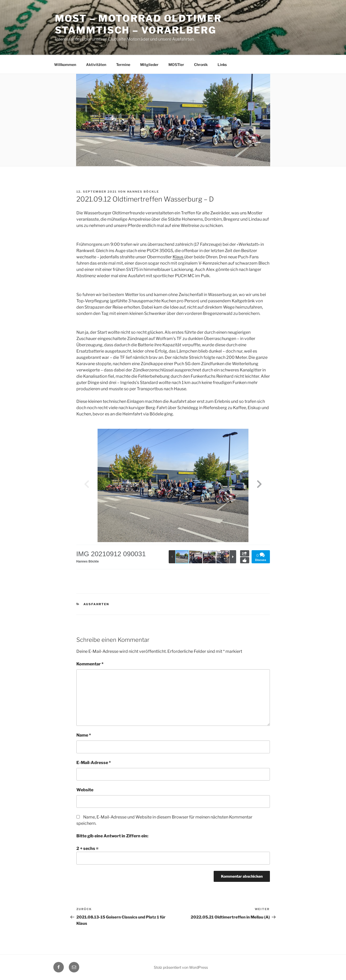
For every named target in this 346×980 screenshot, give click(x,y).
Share (245, 553)
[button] (259, 485)
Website (85, 790)
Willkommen (65, 65)
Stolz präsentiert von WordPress (181, 967)
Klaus (178, 257)
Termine (123, 65)
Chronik (201, 65)
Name (84, 735)
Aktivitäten (96, 65)
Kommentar (90, 664)
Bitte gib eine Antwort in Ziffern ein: (112, 836)
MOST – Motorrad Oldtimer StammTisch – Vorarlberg (138, 24)
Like (245, 560)
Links (222, 65)
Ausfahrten (96, 604)
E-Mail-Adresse (94, 763)
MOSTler (176, 65)
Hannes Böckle (143, 192)
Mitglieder (149, 65)
